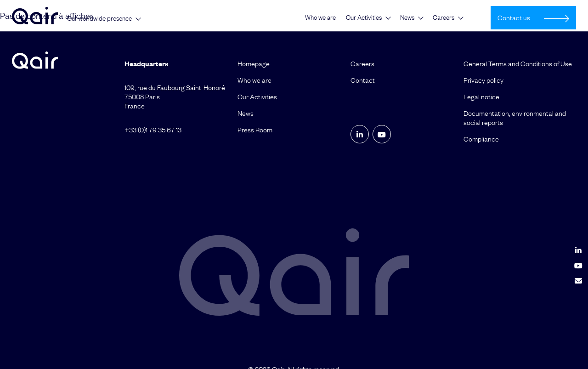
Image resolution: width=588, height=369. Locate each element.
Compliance (481, 139)
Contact (363, 80)
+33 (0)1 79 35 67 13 (153, 130)
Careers (444, 18)
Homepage (254, 63)
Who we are (320, 18)
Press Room (255, 130)
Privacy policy (483, 80)
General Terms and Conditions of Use (518, 63)
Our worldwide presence (99, 19)
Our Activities (364, 18)
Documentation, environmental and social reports (515, 118)
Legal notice (481, 97)
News (407, 18)
